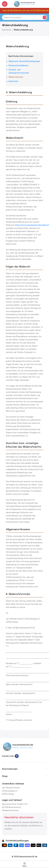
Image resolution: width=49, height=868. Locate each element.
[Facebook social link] (17, 756)
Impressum (13, 81)
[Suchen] (24, 17)
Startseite (6, 30)
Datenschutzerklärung (18, 65)
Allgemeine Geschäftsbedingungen (24, 61)
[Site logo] (24, 4)
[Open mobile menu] (5, 4)
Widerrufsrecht (16, 77)
